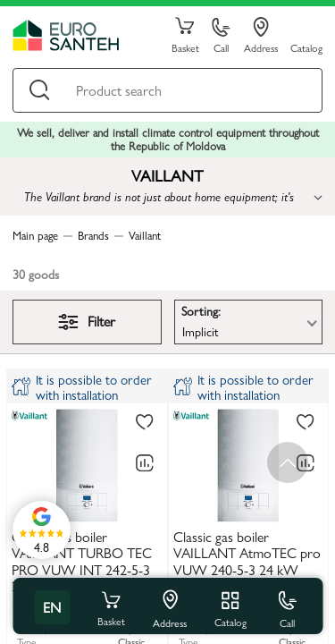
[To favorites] (145, 423)
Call (221, 36)
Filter (87, 321)
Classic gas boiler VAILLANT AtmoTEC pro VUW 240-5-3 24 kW (247, 554)
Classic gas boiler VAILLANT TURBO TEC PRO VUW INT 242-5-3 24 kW (82, 562)
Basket (185, 36)
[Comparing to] (145, 463)
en (52, 607)
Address (261, 36)
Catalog (306, 47)
